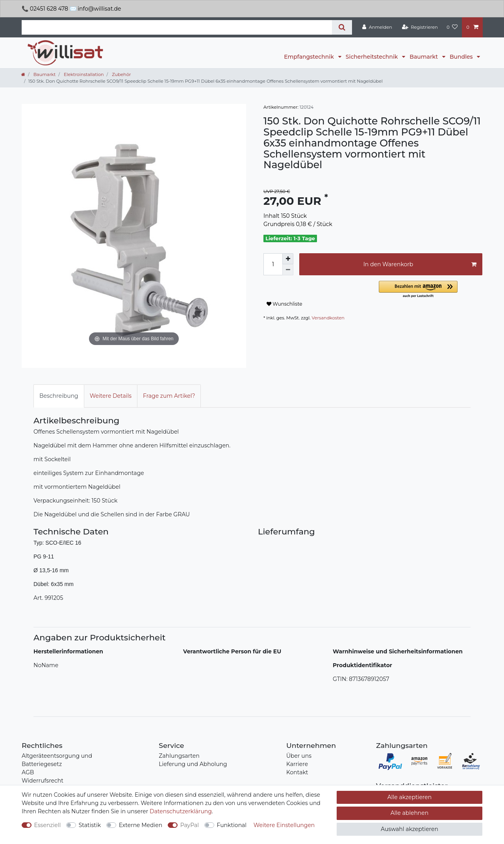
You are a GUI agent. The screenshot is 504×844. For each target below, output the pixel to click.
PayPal (190, 825)
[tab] (59, 396)
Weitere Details (111, 396)
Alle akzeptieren (409, 797)
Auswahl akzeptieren (409, 829)
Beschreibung (59, 396)
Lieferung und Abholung (193, 764)
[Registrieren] (420, 27)
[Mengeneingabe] (273, 264)
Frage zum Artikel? (169, 396)
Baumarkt (424, 57)
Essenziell (48, 825)
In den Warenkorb (420, 264)
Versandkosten (328, 318)
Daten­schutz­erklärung (181, 811)
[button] (431, 290)
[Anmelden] (377, 27)
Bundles (462, 57)
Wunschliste (284, 304)
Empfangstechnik (309, 57)
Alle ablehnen (410, 813)
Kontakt (297, 772)
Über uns (299, 756)
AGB (28, 772)
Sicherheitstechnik (372, 57)
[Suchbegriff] (177, 27)
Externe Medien (141, 825)
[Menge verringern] (288, 270)
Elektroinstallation (83, 74)
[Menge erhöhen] (288, 259)
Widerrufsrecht (43, 781)
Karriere (297, 764)
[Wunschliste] (452, 27)
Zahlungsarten (179, 756)
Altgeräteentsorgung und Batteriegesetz (57, 760)
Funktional (232, 825)
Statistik (90, 825)
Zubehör (121, 74)
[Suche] (342, 27)
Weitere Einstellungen (284, 825)
